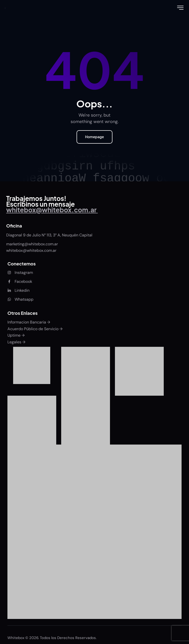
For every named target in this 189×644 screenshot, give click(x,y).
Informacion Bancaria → (29, 322)
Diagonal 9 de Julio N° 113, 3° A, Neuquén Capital (49, 235)
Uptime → (16, 335)
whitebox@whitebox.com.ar (31, 250)
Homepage (94, 137)
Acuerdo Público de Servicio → (35, 329)
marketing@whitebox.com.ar (33, 244)
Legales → (16, 342)
